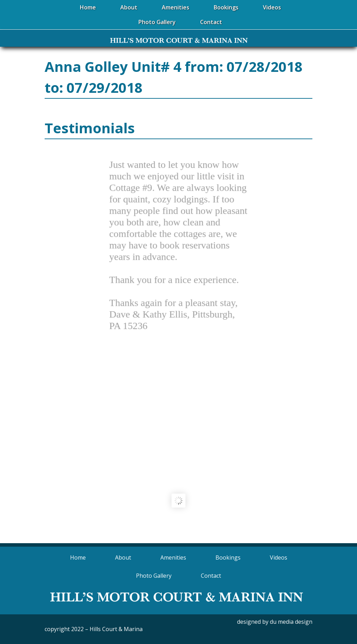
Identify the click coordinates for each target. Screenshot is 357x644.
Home (78, 557)
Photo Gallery (154, 576)
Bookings (228, 557)
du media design (291, 622)
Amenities (173, 557)
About (123, 557)
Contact (211, 576)
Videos (279, 557)
